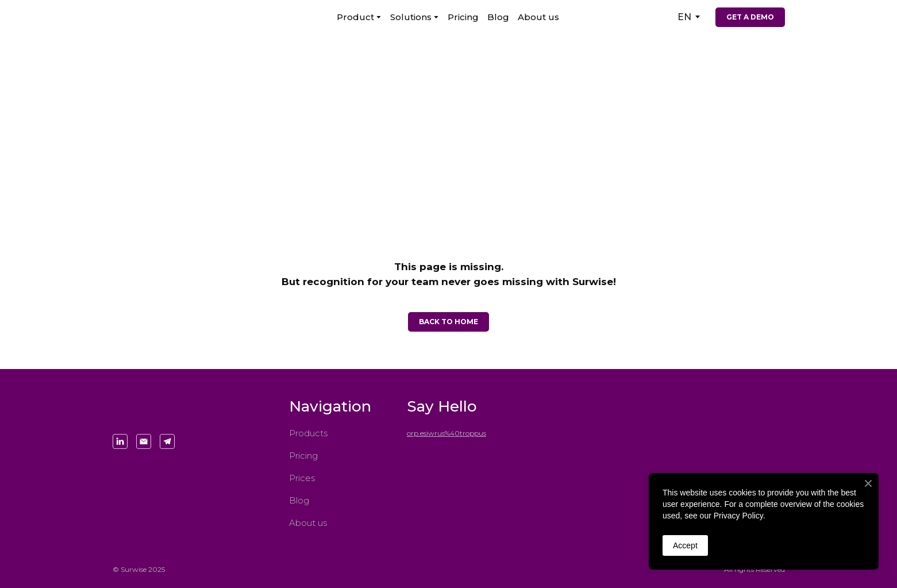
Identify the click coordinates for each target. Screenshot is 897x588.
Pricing (463, 17)
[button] (750, 17)
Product (355, 17)
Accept (685, 545)
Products (308, 433)
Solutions (411, 17)
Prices (302, 478)
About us (538, 17)
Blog (498, 17)
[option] (684, 17)
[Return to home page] (159, 17)
